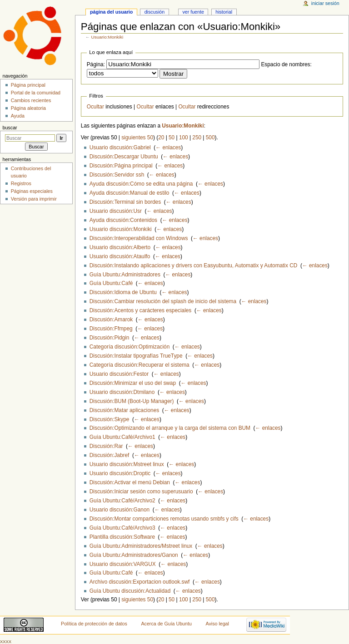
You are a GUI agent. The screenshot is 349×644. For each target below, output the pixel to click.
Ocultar (95, 107)
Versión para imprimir (34, 199)
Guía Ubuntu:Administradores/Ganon (134, 555)
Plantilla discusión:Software (122, 537)
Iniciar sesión (325, 3)
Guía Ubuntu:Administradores (125, 275)
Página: (96, 64)
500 (210, 138)
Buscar (10, 128)
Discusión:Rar (106, 446)
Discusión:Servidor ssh (117, 175)
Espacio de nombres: (286, 64)
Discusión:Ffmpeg (111, 329)
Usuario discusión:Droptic (120, 473)
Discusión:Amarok (111, 320)
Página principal (28, 85)
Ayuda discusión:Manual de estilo (130, 193)
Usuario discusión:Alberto (120, 247)
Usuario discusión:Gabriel (120, 147)
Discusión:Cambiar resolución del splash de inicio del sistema (163, 301)
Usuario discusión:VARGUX (123, 564)
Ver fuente (193, 12)
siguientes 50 (137, 138)
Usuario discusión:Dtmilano (122, 392)
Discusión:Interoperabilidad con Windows (139, 238)
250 (197, 138)
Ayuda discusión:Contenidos (123, 220)
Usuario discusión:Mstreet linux (127, 464)
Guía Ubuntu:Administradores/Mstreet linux (141, 546)
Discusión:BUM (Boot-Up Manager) (132, 401)
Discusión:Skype (110, 419)
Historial (224, 12)
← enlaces (168, 147)
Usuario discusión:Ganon (120, 510)
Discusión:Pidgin (110, 338)
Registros (21, 183)
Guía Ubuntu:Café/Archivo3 (122, 528)
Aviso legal (217, 624)
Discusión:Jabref (110, 455)
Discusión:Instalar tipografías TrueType (136, 356)
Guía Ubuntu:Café (111, 283)
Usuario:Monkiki (107, 37)
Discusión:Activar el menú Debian (130, 482)
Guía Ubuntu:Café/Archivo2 (122, 501)
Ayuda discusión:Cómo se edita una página (141, 184)
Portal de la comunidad (36, 93)
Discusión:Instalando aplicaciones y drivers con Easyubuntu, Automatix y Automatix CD (194, 265)
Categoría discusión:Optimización (130, 347)
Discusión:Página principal (121, 166)
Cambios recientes (31, 100)
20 (161, 138)
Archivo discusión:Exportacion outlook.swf (140, 582)
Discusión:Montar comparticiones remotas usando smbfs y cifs (164, 519)
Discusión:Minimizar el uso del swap (133, 383)
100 (184, 138)
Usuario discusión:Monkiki (121, 229)
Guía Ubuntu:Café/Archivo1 (122, 437)
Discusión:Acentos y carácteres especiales (140, 310)
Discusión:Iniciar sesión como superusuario (141, 492)
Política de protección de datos (94, 624)
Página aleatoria (28, 108)
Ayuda (18, 116)
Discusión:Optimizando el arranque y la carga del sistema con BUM (170, 428)
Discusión (155, 12)
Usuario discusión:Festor (119, 374)
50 (172, 138)
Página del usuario (111, 12)
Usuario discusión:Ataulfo (120, 256)
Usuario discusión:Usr (116, 211)
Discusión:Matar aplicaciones (124, 410)
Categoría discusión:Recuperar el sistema (140, 365)
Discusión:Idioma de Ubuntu (123, 292)
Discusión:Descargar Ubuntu (124, 157)
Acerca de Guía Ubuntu (167, 624)
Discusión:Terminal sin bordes (125, 202)
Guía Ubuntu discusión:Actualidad (130, 591)
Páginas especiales (32, 191)
